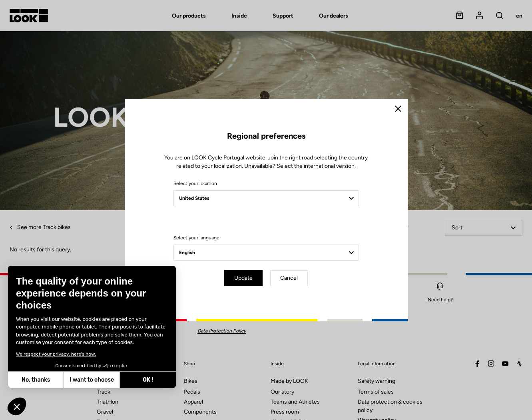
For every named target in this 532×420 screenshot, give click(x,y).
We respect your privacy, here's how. (56, 354)
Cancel (289, 278)
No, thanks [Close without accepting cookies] (36, 380)
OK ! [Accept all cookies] (148, 380)
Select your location (195, 183)
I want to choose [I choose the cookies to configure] (92, 380)
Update (243, 278)
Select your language (196, 238)
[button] (17, 406)
